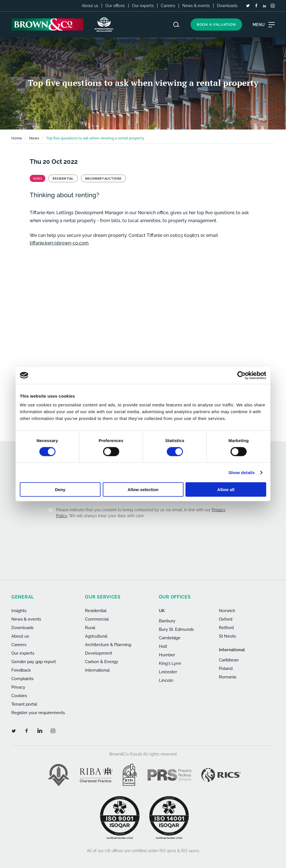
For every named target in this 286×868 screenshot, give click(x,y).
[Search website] (176, 25)
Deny (60, 490)
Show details (242, 472)
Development (99, 653)
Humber (167, 655)
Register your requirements (38, 713)
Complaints (22, 679)
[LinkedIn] (264, 6)
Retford (226, 628)
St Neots (227, 636)
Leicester (168, 672)
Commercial (97, 619)
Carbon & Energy (102, 662)
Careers (168, 6)
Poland (226, 668)
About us (90, 6)
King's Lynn (170, 663)
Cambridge (170, 638)
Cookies (19, 696)
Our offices (115, 6)
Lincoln (166, 680)
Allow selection (143, 490)
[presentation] (131, 537)
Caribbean (229, 660)
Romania (228, 677)
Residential (96, 611)
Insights (19, 611)
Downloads (227, 6)
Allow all (226, 490)
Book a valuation (216, 25)
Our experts (143, 6)
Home (17, 138)
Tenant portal (24, 704)
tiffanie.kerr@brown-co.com (59, 243)
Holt (163, 646)
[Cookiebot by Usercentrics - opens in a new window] (241, 375)
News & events (196, 6)
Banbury (167, 621)
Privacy (18, 687)
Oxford (226, 619)
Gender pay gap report (34, 662)
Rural (90, 628)
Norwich (227, 611)
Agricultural (96, 636)
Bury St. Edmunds (176, 629)
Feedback (21, 670)
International (97, 670)
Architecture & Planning (108, 645)
